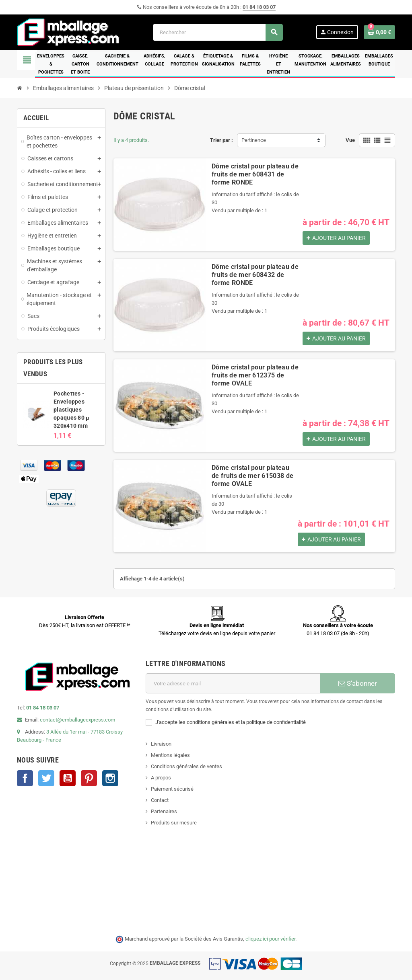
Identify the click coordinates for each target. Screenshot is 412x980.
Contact (160, 800)
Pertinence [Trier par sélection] (254, 140)
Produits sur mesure (174, 823)
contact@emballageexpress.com (77, 720)
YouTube (68, 778)
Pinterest (89, 778)
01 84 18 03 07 (259, 7)
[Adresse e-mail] (233, 683)
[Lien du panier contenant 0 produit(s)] (379, 32)
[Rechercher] (218, 32)
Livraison (161, 744)
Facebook (25, 778)
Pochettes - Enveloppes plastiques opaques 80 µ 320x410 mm (71, 410)
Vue (350, 140)
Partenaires (164, 811)
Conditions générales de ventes (186, 766)
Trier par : (221, 140)
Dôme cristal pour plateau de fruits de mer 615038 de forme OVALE (252, 476)
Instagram (110, 778)
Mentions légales (170, 755)
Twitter (46, 778)
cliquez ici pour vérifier (270, 939)
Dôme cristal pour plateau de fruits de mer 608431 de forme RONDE (255, 174)
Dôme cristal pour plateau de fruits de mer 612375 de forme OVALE (255, 375)
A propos (161, 778)
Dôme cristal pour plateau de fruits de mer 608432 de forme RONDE (255, 275)
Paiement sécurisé (172, 789)
